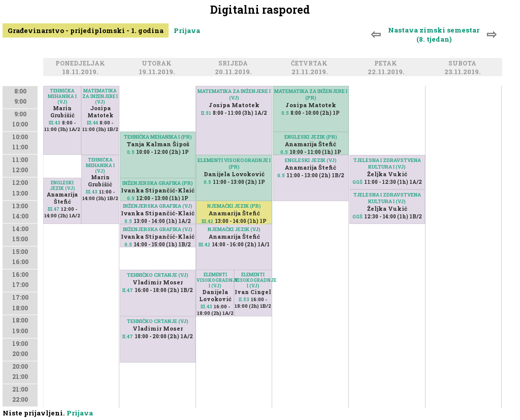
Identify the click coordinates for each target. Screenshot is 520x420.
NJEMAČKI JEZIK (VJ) (234, 229)
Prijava (187, 30)
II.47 (128, 336)
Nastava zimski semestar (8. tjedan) (434, 35)
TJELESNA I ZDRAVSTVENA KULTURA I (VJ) (387, 164)
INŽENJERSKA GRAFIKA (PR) (158, 183)
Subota (464, 64)
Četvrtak (311, 64)
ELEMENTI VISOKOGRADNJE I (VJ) (253, 280)
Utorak (158, 64)
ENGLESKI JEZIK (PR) (311, 137)
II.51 (206, 113)
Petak (387, 64)
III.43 (55, 123)
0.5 (131, 152)
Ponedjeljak (82, 64)
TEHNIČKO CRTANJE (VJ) (158, 321)
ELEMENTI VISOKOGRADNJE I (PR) (234, 164)
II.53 (244, 299)
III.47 (54, 209)
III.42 (207, 221)
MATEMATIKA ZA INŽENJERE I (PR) (311, 94)
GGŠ (357, 182)
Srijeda (235, 64)
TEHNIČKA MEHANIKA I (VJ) (62, 96)
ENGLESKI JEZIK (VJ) (62, 185)
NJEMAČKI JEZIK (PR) (234, 206)
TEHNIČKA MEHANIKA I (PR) (158, 137)
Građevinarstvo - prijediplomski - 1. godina (86, 30)
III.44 (92, 123)
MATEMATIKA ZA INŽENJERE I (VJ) (100, 96)
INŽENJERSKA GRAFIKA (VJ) (158, 206)
